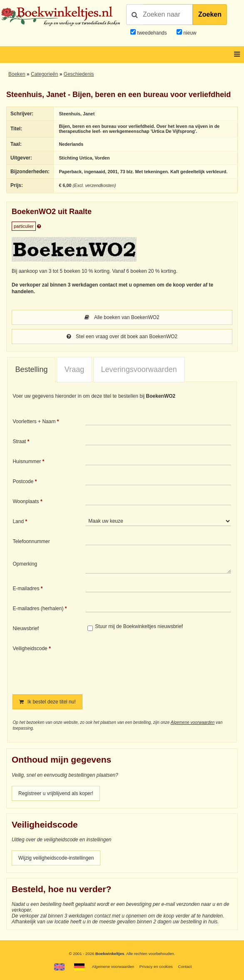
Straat (19, 441)
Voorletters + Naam (34, 421)
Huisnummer (27, 461)
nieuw (189, 33)
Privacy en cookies (156, 966)
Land (18, 521)
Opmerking (25, 564)
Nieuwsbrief (26, 628)
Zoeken (210, 14)
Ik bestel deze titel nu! (47, 702)
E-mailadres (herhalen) (38, 608)
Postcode (23, 481)
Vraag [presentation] (74, 369)
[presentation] (155, 664)
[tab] (31, 370)
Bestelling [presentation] (31, 369)
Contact (185, 966)
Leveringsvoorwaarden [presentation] (139, 369)
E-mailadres (26, 588)
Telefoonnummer (31, 541)
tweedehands (152, 33)
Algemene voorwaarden (193, 722)
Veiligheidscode (30, 648)
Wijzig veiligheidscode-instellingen (56, 858)
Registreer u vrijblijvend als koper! (56, 793)
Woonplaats (26, 501)
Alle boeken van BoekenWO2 (122, 317)
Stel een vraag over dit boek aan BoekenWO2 (122, 337)
